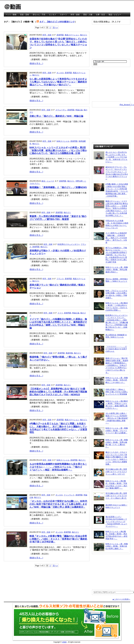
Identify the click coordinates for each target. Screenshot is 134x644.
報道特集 (69, 353)
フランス (60, 279)
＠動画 (64, 642)
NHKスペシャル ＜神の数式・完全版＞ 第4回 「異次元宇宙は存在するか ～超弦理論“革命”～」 (110, 535)
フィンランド (69, 495)
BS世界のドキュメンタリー (69, 244)
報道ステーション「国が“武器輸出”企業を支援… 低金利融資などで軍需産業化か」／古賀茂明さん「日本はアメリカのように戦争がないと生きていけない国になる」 (111, 365)
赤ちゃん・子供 (39, 15)
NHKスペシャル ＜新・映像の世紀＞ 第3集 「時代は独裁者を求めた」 (111, 270)
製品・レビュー (115, 15)
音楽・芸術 (25, 15)
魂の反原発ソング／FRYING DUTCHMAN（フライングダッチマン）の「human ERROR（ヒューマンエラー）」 (110, 521)
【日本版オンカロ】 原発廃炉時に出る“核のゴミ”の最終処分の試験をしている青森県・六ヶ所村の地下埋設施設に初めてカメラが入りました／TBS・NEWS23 (58, 392)
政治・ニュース (48, 181)
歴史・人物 (88, 15)
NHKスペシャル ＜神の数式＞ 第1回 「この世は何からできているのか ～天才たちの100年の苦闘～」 (111, 306)
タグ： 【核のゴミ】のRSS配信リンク (57, 22)
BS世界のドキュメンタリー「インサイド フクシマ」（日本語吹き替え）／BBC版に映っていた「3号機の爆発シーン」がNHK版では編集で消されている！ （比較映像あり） (111, 322)
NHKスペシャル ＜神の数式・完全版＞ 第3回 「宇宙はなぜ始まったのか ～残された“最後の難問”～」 (110, 484)
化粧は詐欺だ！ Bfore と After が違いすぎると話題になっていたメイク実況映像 (111, 393)
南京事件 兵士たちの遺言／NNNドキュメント (110, 508)
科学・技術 (75, 15)
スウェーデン (61, 110)
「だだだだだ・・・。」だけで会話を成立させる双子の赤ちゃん (110, 350)
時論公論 (79, 110)
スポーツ (63, 15)
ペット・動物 (11, 15)
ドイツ (60, 313)
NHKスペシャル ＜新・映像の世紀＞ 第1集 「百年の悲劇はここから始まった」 (111, 381)
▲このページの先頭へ (121, 599)
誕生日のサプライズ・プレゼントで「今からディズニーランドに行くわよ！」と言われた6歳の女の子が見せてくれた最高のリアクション (111, 173)
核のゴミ (84, 35)
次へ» (55, 27)
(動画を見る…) (36, 63)
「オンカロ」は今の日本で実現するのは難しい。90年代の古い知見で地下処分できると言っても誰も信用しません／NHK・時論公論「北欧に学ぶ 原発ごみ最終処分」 (58, 504)
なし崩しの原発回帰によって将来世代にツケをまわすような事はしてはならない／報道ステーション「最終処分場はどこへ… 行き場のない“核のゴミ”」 (58, 82)
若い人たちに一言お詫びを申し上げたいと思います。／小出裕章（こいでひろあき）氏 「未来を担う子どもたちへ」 (110, 157)
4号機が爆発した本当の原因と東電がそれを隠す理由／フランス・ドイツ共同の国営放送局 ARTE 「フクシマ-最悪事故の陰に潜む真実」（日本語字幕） (111, 190)
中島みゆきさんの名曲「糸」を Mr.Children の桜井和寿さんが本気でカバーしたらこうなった (111, 224)
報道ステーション (72, 35)
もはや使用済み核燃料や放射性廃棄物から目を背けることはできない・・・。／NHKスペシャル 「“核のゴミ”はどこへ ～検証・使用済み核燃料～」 (58, 467)
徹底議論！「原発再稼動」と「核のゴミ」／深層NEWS (58, 187)
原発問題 (60, 35)
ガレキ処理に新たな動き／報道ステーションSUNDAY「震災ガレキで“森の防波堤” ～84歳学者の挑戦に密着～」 (111, 418)
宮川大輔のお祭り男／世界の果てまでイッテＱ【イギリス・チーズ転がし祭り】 (110, 496)
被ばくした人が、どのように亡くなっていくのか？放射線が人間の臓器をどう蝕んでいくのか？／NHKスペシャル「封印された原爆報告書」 (110, 458)
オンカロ (60, 73)
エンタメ (53, 15)
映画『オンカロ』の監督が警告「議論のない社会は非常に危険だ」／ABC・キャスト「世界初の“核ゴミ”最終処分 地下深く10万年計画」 (58, 539)
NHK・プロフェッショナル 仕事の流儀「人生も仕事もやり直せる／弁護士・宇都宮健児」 (110, 294)
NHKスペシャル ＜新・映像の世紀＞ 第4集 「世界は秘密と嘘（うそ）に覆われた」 (111, 443)
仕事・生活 (100, 15)
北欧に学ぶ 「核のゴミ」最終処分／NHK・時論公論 (56, 116)
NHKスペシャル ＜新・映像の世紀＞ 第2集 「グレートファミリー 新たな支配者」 (111, 431)
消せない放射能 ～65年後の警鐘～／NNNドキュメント (111, 282)
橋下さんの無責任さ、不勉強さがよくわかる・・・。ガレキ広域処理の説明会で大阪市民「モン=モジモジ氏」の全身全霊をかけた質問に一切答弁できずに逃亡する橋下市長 (110, 255)
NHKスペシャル (63, 141)
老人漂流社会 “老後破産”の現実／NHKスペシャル (110, 338)
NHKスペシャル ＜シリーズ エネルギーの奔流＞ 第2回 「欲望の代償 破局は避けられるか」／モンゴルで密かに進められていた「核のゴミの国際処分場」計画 (58, 150)
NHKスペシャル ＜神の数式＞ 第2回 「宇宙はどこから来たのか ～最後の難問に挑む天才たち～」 (111, 405)
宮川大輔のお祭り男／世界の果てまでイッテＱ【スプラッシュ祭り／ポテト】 (110, 472)
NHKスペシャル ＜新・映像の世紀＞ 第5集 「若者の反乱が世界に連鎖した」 (111, 547)
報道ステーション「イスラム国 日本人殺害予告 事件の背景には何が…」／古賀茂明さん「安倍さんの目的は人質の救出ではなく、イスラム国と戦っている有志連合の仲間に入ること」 (111, 208)
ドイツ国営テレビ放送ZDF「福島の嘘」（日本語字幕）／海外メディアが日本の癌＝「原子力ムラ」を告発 (110, 238)
